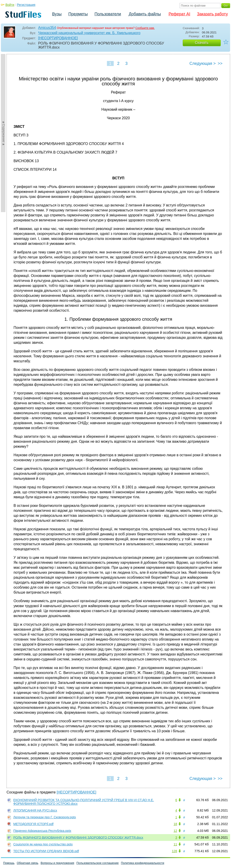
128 (174, 851)
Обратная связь (28, 863)
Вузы (57, 14)
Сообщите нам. (145, 28)
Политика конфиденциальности (143, 863)
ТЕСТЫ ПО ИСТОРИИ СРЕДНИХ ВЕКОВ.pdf (46, 851)
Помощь (9, 863)
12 (175, 831)
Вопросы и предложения (57, 863)
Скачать (202, 43)
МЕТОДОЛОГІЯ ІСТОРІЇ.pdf (33, 824)
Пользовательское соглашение (98, 863)
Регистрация (26, 5)
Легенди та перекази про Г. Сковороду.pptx (45, 817)
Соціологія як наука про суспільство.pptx (43, 844)
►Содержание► (4, 133)
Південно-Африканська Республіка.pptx (42, 831)
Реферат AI (179, 14)
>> (220, 63)
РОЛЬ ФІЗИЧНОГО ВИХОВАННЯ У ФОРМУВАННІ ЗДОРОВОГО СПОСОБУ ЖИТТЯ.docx (78, 838)
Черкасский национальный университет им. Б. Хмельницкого (89, 33)
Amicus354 (47, 28)
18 (175, 824)
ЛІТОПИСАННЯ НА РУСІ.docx (35, 810)
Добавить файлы (145, 14)
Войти (10, 5)
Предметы (78, 14)
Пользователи (108, 14)
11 (175, 844)
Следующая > (203, 63)
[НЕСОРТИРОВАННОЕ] (58, 38)
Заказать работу (212, 14)
